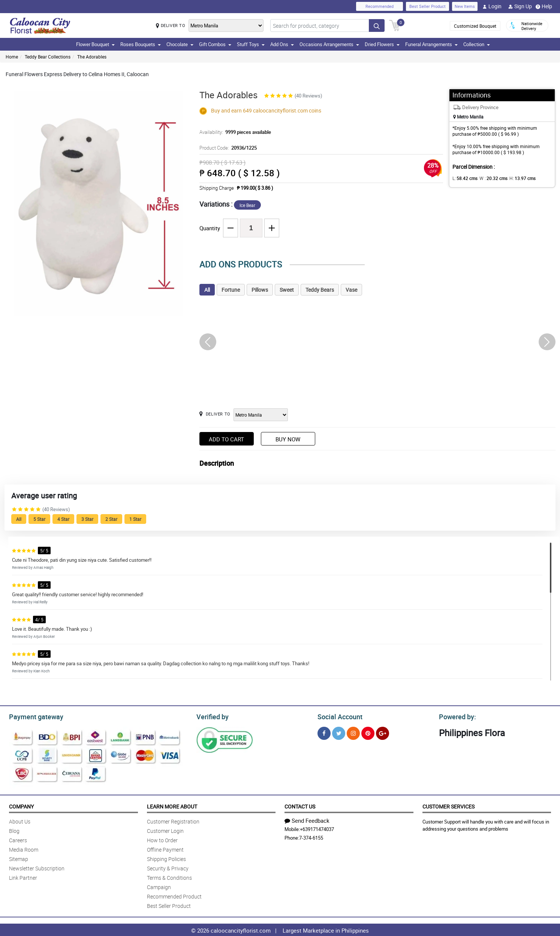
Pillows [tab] (260, 290)
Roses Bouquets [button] (141, 44)
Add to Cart (226, 439)
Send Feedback (307, 819)
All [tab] (207, 290)
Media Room (24, 848)
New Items (465, 6)
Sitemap (19, 858)
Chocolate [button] (180, 44)
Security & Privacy (168, 867)
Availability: (233, 132)
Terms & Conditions (169, 877)
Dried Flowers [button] (382, 44)
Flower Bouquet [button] (95, 44)
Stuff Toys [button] (251, 44)
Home (12, 57)
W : (490, 178)
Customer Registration (173, 820)
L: (464, 178)
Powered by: (456, 716)
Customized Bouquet (475, 26)
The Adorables (92, 57)
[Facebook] (324, 732)
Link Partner (23, 877)
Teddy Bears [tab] (320, 290)
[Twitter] (339, 732)
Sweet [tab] (287, 290)
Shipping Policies (166, 858)
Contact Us (300, 805)
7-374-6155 (311, 837)
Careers (18, 839)
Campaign (159, 886)
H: (516, 178)
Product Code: (227, 148)
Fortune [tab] (231, 290)
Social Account (338, 716)
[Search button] (377, 25)
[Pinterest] (368, 732)
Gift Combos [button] (215, 44)
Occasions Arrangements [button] (329, 44)
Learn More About (172, 805)
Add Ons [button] (282, 44)
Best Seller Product (427, 6)
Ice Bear (247, 205)
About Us (20, 820)
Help (544, 6)
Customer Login (165, 830)
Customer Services (448, 805)
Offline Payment (165, 848)
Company (21, 805)
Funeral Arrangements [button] (431, 44)
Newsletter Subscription (37, 867)
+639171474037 (317, 828)
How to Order (162, 839)
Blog (14, 830)
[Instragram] (353, 732)
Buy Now (288, 439)
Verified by (211, 716)
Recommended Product (174, 895)
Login (492, 6)
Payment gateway (33, 716)
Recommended (380, 6)
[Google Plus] (383, 732)
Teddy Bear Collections (48, 57)
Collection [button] (477, 44)
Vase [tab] (351, 290)
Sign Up (520, 6)
